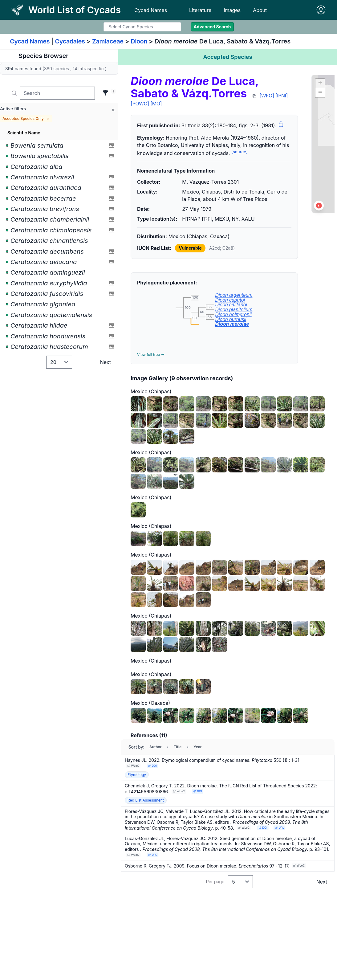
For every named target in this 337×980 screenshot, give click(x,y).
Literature (200, 10)
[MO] (156, 104)
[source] (240, 152)
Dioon (139, 41)
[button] (320, 84)
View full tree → (151, 355)
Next (106, 362)
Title (178, 747)
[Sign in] (321, 10)
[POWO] (140, 104)
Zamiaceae (108, 41)
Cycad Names (151, 10)
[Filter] (105, 93)
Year (197, 747)
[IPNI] (282, 96)
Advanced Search (212, 27)
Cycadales (70, 41)
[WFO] (267, 96)
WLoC (133, 766)
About (260, 10)
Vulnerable (190, 248)
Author (156, 747)
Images (232, 10)
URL (279, 828)
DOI (152, 766)
